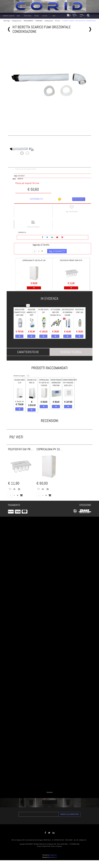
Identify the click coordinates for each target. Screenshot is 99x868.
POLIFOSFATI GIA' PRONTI (21, 449)
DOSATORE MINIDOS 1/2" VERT (32, 312)
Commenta (50, 792)
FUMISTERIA (39, 21)
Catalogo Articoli (17, 21)
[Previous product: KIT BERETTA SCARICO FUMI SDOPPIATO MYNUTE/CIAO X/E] (9, 29)
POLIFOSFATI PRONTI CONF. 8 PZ (71, 260)
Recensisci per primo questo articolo (26, 169)
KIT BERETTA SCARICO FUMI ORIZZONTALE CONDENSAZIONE (79, 21)
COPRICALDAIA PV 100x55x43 (49, 449)
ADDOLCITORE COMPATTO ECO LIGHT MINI (20, 312)
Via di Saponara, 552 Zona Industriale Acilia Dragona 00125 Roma (32, 840)
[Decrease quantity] (39, 251)
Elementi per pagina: (19, 305)
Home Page (7, 21)
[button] (50, 86)
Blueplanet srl (53, 857)
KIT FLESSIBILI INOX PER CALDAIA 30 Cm (56, 312)
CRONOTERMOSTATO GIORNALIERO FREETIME (58, 383)
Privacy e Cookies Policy (44, 846)
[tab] (28, 352)
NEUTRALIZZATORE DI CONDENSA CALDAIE (68, 312)
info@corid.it (83, 840)
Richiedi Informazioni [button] (79, 199)
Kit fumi (57, 21)
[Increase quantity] (42, 251)
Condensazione (49, 21)
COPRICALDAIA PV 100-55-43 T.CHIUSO (44, 383)
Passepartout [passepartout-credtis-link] (53, 855)
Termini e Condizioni (56, 846)
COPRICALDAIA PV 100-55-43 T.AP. (34, 260)
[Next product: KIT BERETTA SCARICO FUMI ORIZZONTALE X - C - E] (90, 29)
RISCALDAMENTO (28, 21)
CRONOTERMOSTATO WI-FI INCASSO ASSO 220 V (70, 383)
